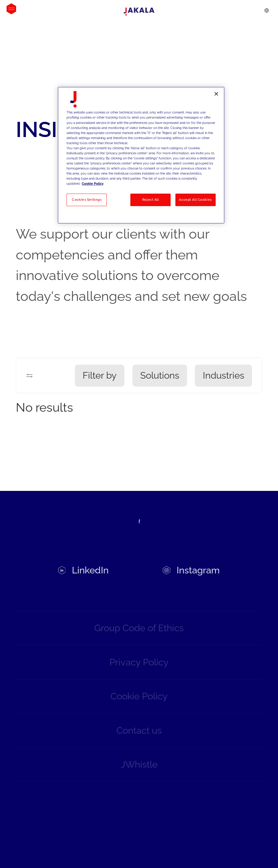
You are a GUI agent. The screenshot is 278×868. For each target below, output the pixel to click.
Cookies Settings (87, 200)
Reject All (151, 200)
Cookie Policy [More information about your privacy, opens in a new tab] (93, 183)
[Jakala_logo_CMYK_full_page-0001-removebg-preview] (139, 12)
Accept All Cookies (195, 200)
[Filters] (30, 376)
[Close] (216, 94)
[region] (141, 155)
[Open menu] (11, 9)
